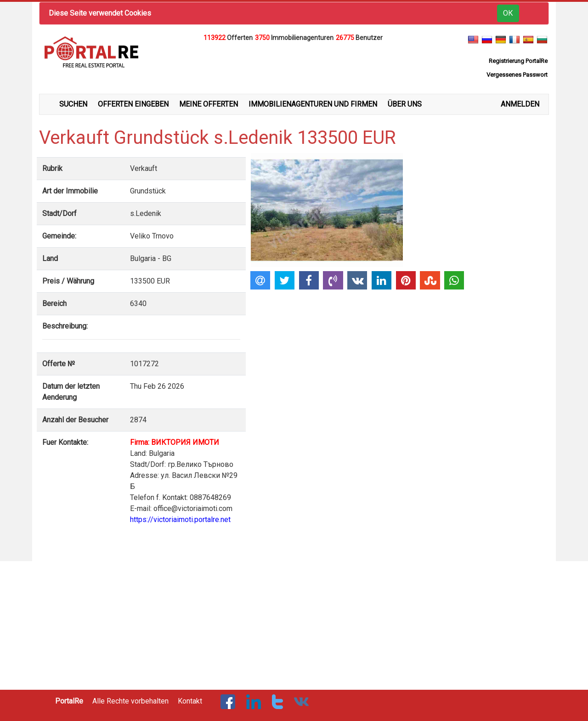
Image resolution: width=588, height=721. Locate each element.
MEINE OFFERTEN (209, 104)
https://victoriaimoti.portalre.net (180, 519)
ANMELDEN (520, 104)
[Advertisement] (294, 66)
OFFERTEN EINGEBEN (133, 104)
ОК (508, 13)
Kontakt (190, 701)
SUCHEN (73, 104)
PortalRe (69, 701)
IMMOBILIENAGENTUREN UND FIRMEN (313, 104)
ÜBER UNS (405, 104)
